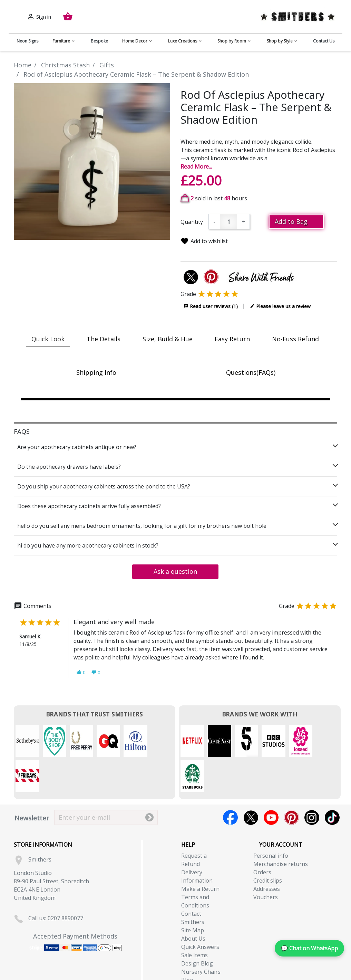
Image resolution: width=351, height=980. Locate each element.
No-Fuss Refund (295, 339)
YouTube (271, 782)
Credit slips (268, 845)
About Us (193, 903)
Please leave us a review (280, 306)
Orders (262, 837)
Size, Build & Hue (168, 339)
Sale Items (194, 920)
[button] (81, 672)
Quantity (192, 222)
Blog (187, 945)
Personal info (271, 820)
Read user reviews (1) (211, 306)
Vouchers (266, 862)
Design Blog (197, 928)
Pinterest (291, 782)
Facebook (230, 782)
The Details (104, 339)
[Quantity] (228, 222)
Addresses (267, 854)
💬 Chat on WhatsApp (309, 948)
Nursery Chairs (201, 936)
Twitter (251, 782)
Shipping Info (96, 372)
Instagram (312, 782)
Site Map (193, 895)
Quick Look (48, 339)
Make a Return (200, 854)
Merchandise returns (281, 829)
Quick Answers (200, 912)
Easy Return (232, 339)
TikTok (332, 782)
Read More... (196, 166)
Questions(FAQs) (251, 372)
